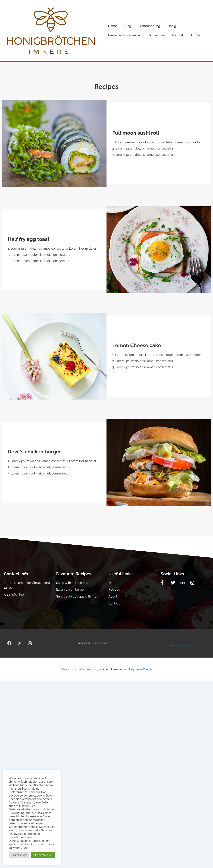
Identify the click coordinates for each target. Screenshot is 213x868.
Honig (172, 26)
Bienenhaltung (149, 26)
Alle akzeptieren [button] (43, 855)
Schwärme (157, 35)
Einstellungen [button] (19, 855)
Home (113, 26)
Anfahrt (196, 35)
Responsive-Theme (180, 645)
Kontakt (178, 35)
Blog (128, 26)
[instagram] (30, 643)
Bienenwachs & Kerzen (125, 35)
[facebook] (9, 643)
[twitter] (20, 643)
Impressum (83, 643)
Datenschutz (101, 643)
